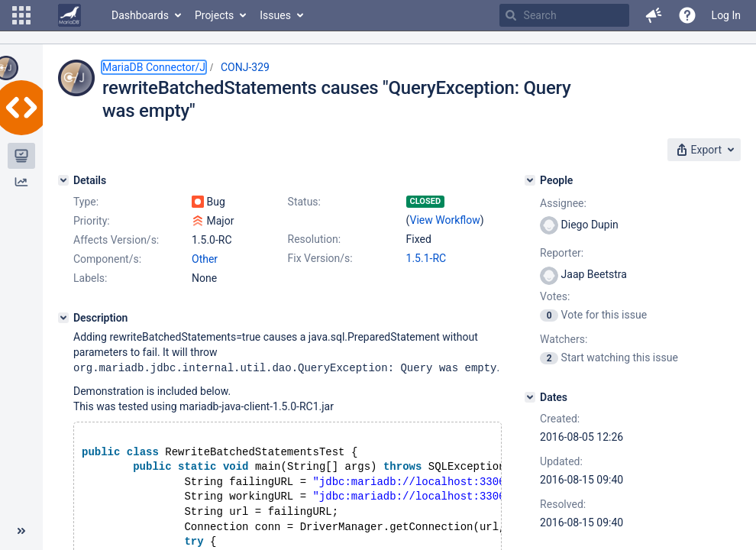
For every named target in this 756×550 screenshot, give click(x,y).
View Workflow (445, 220)
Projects (214, 15)
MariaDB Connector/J (154, 67)
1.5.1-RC (426, 258)
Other (205, 259)
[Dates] (530, 397)
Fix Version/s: (320, 258)
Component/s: (107, 259)
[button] (21, 15)
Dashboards (140, 15)
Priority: (92, 221)
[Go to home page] (69, 15)
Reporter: (562, 253)
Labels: (90, 278)
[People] (530, 180)
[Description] (63, 318)
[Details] (63, 180)
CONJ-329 (245, 67)
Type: (86, 202)
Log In (726, 15)
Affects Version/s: (116, 240)
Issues (275, 15)
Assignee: (563, 203)
